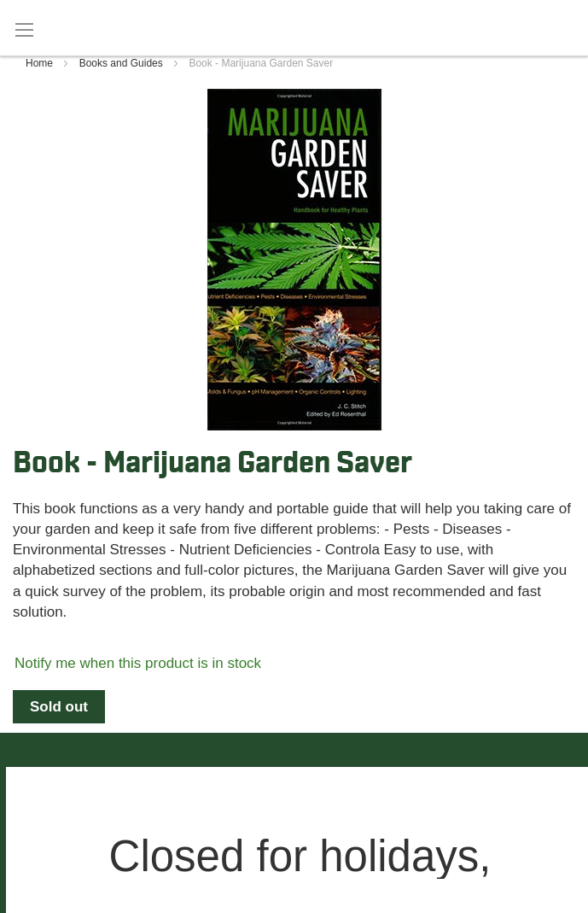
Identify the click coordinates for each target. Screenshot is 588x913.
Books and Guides (122, 63)
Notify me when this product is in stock (138, 663)
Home (41, 63)
